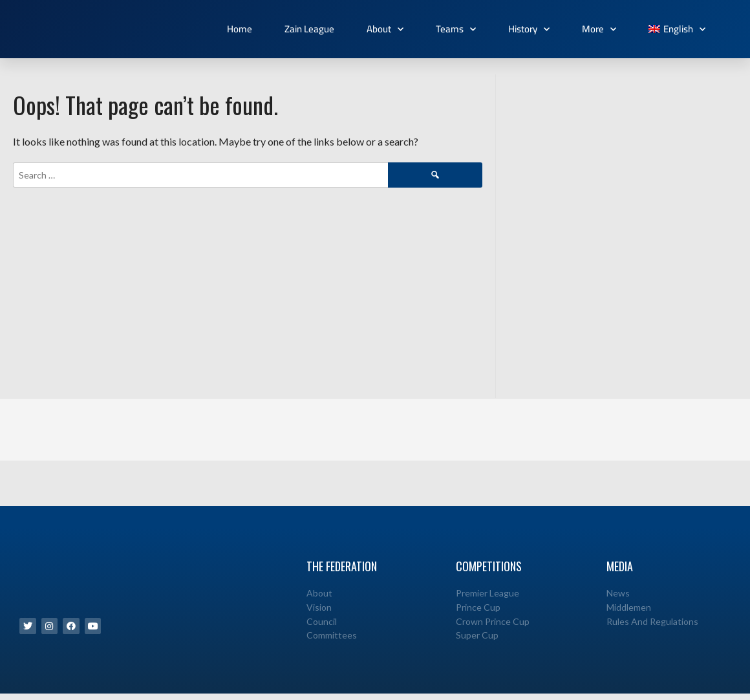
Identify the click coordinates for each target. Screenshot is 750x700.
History (529, 29)
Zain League (309, 29)
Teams (456, 29)
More (599, 29)
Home (240, 29)
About (385, 29)
